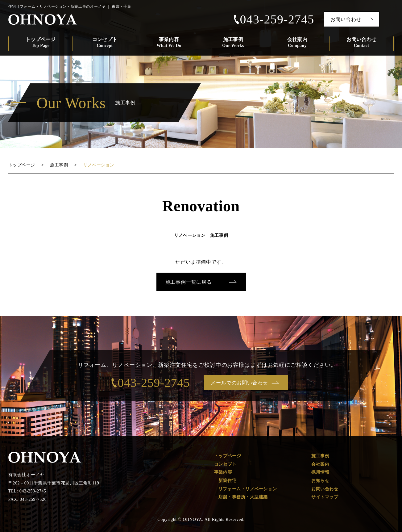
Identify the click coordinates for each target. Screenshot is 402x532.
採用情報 (320, 472)
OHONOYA (45, 457)
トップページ (41, 43)
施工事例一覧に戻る (189, 282)
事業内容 (169, 43)
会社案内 (297, 43)
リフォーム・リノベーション (248, 489)
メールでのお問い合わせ (240, 383)
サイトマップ (325, 497)
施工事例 (233, 43)
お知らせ (320, 481)
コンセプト (105, 43)
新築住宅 (227, 481)
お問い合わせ (346, 19)
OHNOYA (43, 20)
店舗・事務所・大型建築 (243, 497)
